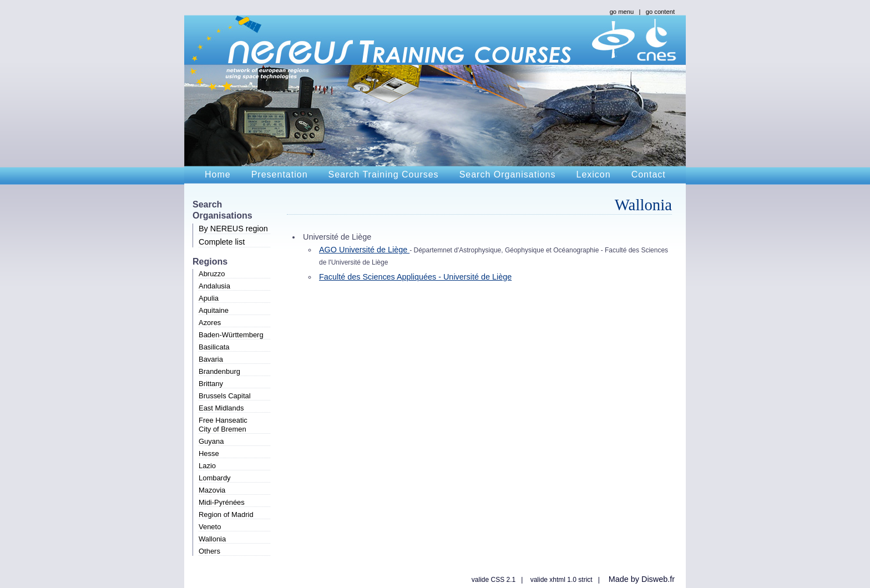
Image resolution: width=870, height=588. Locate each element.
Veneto (210, 527)
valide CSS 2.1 (494, 580)
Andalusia (214, 286)
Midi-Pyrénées (222, 502)
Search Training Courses (384, 174)
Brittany (211, 384)
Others (209, 551)
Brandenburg (219, 371)
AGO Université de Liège (364, 250)
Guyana (211, 441)
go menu (622, 12)
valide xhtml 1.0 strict (562, 580)
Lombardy (215, 478)
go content (660, 12)
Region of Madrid (226, 514)
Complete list (222, 242)
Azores (210, 323)
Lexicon (593, 174)
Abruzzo (212, 274)
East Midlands (221, 408)
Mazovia (212, 490)
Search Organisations (508, 174)
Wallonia (212, 539)
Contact (649, 174)
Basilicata (214, 347)
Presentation (280, 174)
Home (218, 174)
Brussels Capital (225, 396)
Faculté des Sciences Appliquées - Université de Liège (415, 277)
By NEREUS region (233, 229)
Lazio (207, 466)
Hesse (209, 453)
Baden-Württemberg (231, 335)
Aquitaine (214, 310)
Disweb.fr (658, 579)
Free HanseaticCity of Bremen (223, 425)
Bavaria (211, 359)
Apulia (209, 298)
